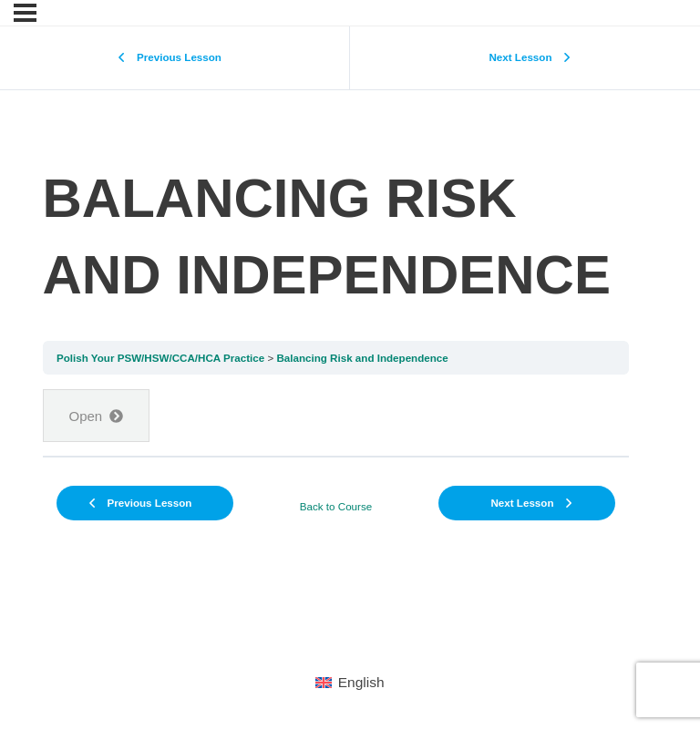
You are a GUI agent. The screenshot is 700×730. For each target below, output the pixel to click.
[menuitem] (350, 683)
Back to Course (336, 506)
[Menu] (25, 13)
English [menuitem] (361, 682)
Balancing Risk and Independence (362, 358)
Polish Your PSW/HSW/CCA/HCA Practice (160, 358)
